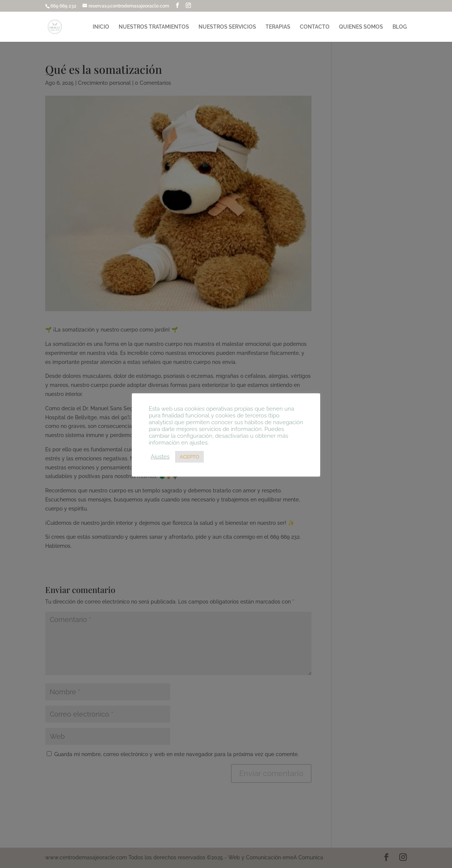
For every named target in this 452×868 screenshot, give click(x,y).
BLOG (400, 27)
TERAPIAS (278, 27)
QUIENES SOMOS (361, 27)
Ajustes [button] (160, 456)
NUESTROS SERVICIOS (227, 27)
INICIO (101, 27)
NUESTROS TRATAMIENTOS (154, 27)
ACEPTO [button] (189, 457)
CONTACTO (315, 27)
